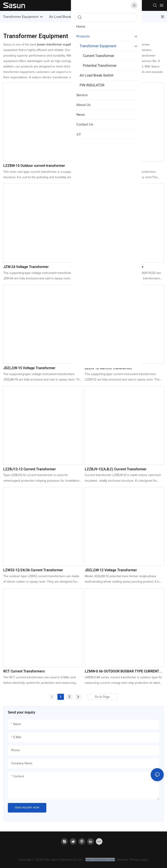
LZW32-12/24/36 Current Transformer (33, 570)
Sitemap (123, 860)
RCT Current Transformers (24, 671)
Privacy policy (139, 860)
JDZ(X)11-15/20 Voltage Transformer (114, 267)
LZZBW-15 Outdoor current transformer (34, 166)
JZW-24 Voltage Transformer (26, 267)
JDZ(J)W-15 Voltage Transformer (29, 368)
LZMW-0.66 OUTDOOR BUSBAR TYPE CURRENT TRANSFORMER (122, 671)
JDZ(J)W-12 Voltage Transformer (111, 570)
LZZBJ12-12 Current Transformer (30, 469)
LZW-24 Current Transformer (107, 166)
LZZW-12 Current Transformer (109, 368)
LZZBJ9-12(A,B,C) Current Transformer (116, 469)
